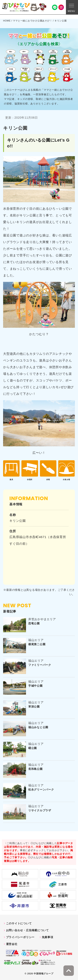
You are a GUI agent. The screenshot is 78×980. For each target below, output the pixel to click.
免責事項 (48, 937)
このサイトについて (19, 923)
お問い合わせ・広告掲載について (27, 930)
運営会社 (12, 944)
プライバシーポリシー (20, 937)
